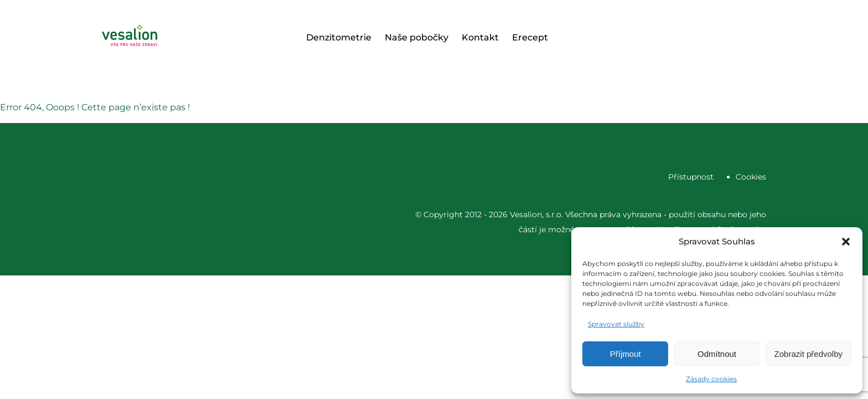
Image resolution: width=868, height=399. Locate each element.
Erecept (530, 37)
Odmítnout (717, 354)
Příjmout (626, 354)
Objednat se (722, 38)
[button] (846, 242)
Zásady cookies (711, 379)
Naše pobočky (417, 37)
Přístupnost (691, 177)
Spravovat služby (616, 324)
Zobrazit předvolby (808, 354)
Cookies (751, 177)
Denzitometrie (339, 37)
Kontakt (480, 37)
